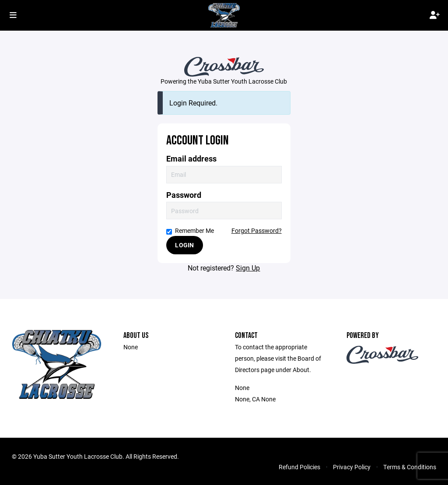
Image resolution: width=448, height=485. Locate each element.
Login (184, 245)
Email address (191, 159)
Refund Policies (299, 467)
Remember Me (190, 230)
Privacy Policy (352, 467)
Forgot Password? (257, 230)
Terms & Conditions (410, 467)
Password (184, 195)
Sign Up (248, 268)
